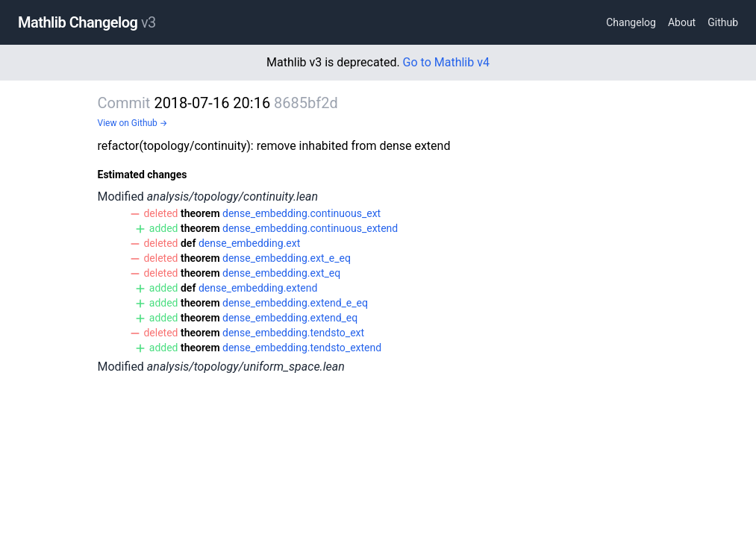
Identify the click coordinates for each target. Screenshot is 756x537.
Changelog (631, 22)
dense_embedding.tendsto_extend (302, 348)
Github (723, 22)
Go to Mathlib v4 (446, 62)
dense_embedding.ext (249, 243)
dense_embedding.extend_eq (290, 318)
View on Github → (133, 123)
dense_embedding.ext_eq (281, 273)
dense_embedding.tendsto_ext (293, 333)
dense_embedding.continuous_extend (310, 228)
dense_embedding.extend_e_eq (295, 303)
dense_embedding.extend (258, 288)
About (682, 22)
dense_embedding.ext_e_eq (287, 258)
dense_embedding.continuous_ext (302, 213)
